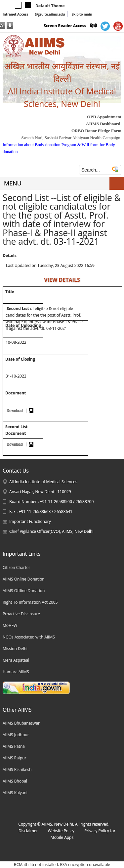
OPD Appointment (104, 117)
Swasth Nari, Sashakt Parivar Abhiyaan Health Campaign (71, 138)
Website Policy (61, 831)
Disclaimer (28, 831)
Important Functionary (30, 521)
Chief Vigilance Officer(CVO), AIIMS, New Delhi (51, 531)
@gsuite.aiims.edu (50, 14)
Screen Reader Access (65, 26)
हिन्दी (93, 26)
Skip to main (82, 14)
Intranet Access (15, 14)
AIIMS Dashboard (103, 124)
